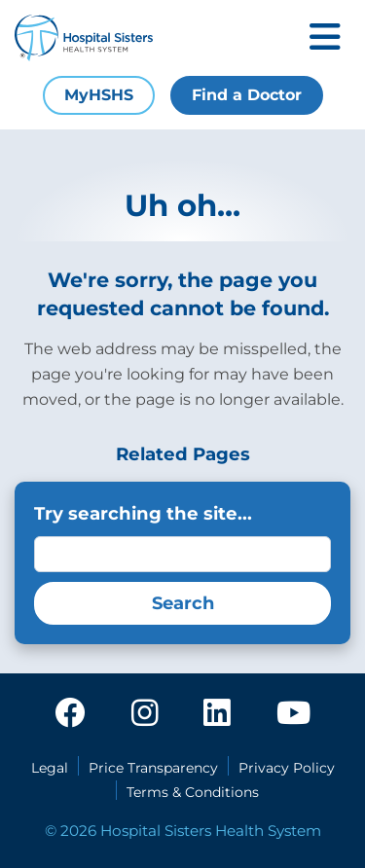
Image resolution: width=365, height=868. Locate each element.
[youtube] (293, 714)
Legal (50, 768)
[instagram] (145, 714)
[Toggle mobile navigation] (325, 38)
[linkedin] (217, 714)
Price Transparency (153, 768)
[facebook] (70, 714)
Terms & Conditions (193, 792)
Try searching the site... (143, 513)
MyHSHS (99, 95)
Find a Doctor (247, 95)
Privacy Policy (287, 768)
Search (183, 603)
